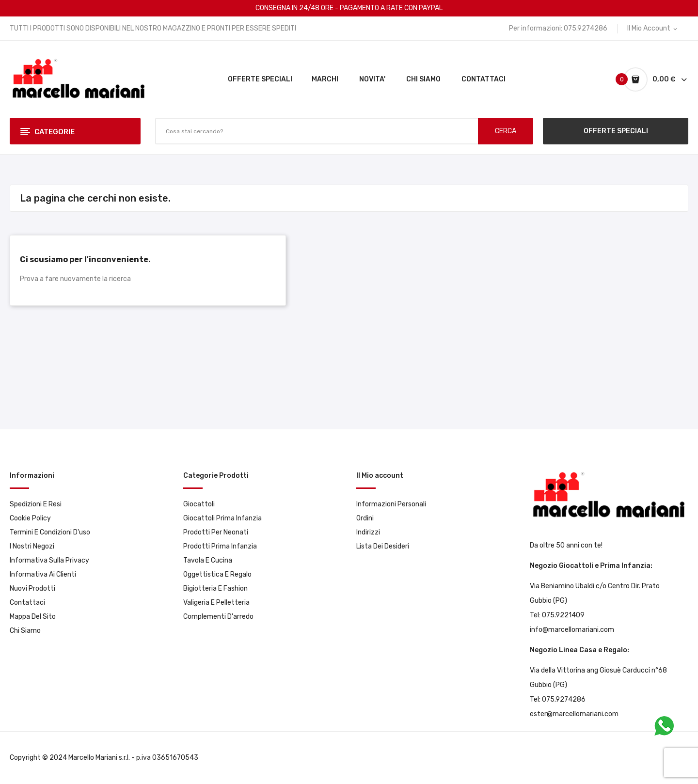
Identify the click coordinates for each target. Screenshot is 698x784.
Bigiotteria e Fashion (215, 588)
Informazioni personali (391, 504)
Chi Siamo (25, 631)
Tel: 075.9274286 (558, 699)
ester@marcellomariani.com (574, 714)
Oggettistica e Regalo (217, 574)
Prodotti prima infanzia (220, 546)
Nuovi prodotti (32, 588)
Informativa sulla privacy (49, 560)
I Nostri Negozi (32, 546)
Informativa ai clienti (43, 574)
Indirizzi (368, 532)
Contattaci (27, 603)
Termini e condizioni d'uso (50, 532)
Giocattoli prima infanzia (222, 518)
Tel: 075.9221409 (557, 615)
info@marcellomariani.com (572, 630)
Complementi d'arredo (218, 617)
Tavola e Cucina (208, 560)
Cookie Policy (30, 518)
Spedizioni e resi (36, 504)
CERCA (506, 131)
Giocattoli (199, 504)
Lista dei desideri (383, 546)
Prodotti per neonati (216, 532)
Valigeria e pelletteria (216, 603)
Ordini (365, 518)
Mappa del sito (33, 617)
